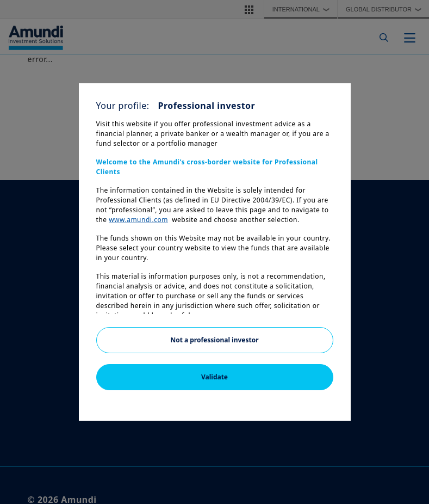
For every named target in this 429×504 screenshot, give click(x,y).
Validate (214, 377)
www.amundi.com (138, 220)
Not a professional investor (214, 340)
